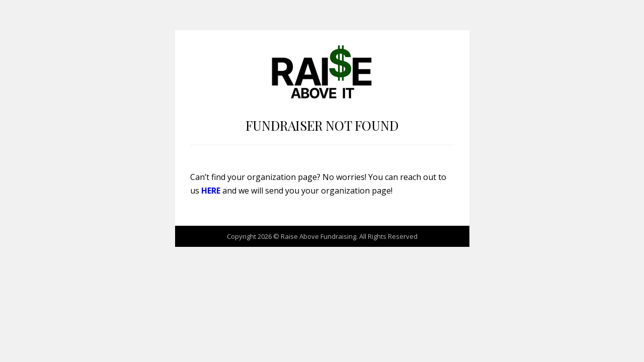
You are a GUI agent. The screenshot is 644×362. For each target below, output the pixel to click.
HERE (211, 191)
